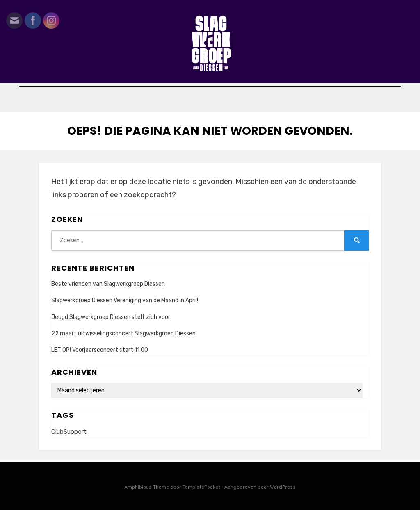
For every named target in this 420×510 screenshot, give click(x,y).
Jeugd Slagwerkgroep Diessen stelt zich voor (111, 317)
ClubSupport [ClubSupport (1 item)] (69, 432)
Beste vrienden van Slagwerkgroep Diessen (108, 284)
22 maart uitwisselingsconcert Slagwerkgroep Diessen (123, 334)
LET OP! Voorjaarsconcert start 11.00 (100, 350)
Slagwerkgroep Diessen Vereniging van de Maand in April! (125, 300)
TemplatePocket (201, 487)
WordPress (283, 487)
